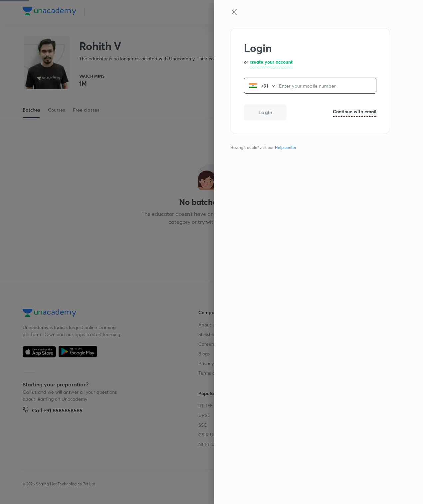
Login (265, 112)
